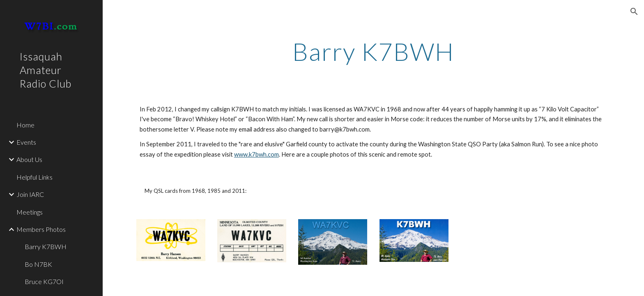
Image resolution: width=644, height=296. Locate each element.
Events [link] (26, 142)
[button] (634, 12)
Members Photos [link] (41, 229)
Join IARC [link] (30, 194)
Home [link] (25, 125)
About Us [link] (29, 159)
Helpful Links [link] (34, 177)
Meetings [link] (30, 212)
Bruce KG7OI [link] (44, 281)
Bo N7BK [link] (38, 264)
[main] (373, 51)
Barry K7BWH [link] (46, 246)
